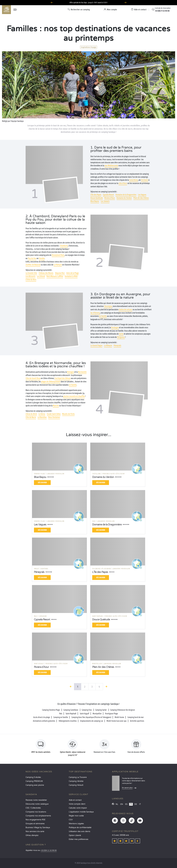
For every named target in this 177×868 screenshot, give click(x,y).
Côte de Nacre (31, 417)
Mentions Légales (76, 824)
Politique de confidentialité (80, 828)
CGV (71, 820)
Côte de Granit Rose (33, 378)
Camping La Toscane (78, 777)
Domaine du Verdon (124, 198)
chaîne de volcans (125, 310)
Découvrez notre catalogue (37, 804)
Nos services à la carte (35, 831)
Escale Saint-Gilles (54, 414)
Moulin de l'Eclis (68, 414)
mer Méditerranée (111, 166)
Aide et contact (75, 800)
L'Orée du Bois (31, 280)
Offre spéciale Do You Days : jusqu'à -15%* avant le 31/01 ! (88, 3)
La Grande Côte (31, 273)
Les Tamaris (105, 201)
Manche (56, 406)
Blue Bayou (95, 201)
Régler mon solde (76, 816)
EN (122, 804)
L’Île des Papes (96, 195)
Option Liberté (75, 835)
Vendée (42, 258)
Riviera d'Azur (110, 198)
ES (126, 804)
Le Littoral (41, 276)
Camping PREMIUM (34, 781)
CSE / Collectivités (33, 808)
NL (117, 804)
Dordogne (115, 328)
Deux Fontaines (54, 417)
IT (140, 804)
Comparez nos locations (36, 812)
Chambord (64, 246)
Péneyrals (117, 345)
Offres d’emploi (32, 835)
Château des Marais (46, 273)
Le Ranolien (42, 417)
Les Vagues (142, 195)
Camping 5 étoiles (33, 777)
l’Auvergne (108, 306)
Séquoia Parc (60, 273)
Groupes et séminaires (35, 824)
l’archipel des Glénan (63, 378)
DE (136, 804)
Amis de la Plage (73, 273)
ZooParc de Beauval (33, 265)
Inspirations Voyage (89, 47)
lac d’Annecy (95, 313)
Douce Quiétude (97, 198)
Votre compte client (77, 804)
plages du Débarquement (51, 382)
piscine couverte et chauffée (74, 396)
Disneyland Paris (58, 255)
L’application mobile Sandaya (81, 812)
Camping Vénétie (76, 781)
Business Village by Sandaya (38, 828)
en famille (103, 316)
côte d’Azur (123, 183)
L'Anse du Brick (31, 414)
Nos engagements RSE (35, 820)
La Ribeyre (108, 345)
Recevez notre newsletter (36, 800)
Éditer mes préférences (79, 839)
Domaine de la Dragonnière (126, 195)
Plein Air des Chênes (141, 198)
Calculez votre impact (78, 808)
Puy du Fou (32, 258)
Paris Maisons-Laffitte (55, 276)
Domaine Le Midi (71, 276)
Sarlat (121, 334)
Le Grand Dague (96, 345)
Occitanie (145, 180)
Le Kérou (42, 414)
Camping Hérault (76, 785)
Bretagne (71, 372)
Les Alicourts (30, 276)
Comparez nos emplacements (38, 816)
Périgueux (121, 337)
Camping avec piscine (35, 785)
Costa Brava (134, 180)
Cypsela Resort (108, 195)
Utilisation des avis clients (80, 831)
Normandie (82, 372)
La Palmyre (58, 265)
